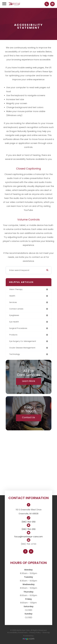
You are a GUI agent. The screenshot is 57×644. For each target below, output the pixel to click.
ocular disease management (22, 348)
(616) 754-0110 (29, 522)
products (13, 335)
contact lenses (16, 309)
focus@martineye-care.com (28, 537)
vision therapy (16, 289)
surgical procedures (18, 328)
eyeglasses (14, 315)
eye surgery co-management (23, 341)
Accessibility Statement (17, 632)
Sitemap (46, 632)
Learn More (29, 381)
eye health (14, 322)
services (13, 302)
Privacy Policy (35, 632)
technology (15, 354)
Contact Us (28, 417)
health (12, 296)
